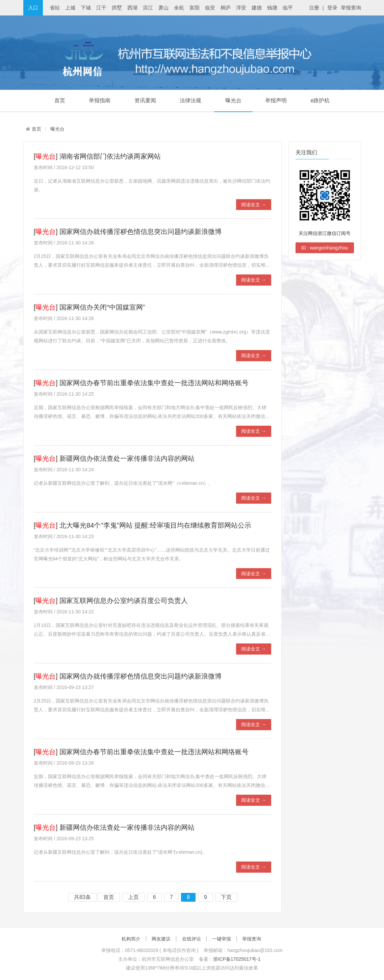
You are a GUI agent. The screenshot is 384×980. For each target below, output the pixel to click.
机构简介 (131, 939)
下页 (226, 897)
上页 (133, 897)
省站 (55, 8)
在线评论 (191, 939)
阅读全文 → (254, 205)
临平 (288, 8)
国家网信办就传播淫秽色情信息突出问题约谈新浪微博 (140, 232)
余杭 (179, 8)
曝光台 (233, 100)
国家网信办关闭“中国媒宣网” (102, 307)
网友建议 (161, 939)
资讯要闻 (145, 100)
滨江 (148, 8)
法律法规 (190, 100)
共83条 (82, 897)
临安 (210, 8)
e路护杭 (320, 100)
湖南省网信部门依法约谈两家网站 (110, 156)
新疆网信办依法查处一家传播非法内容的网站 (127, 458)
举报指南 (100, 100)
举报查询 (351, 8)
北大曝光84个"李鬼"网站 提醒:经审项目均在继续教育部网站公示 (155, 525)
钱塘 (272, 8)
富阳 (195, 8)
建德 (257, 8)
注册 (314, 8)
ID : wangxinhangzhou (325, 248)
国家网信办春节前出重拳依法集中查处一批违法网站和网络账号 (154, 383)
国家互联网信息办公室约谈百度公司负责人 (124, 601)
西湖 (132, 8)
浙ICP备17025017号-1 (237, 959)
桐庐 (226, 8)
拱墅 (117, 8)
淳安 (241, 8)
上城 (70, 8)
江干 (101, 8)
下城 (86, 8)
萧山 (163, 8)
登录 (332, 8)
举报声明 (276, 100)
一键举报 (222, 939)
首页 (60, 100)
